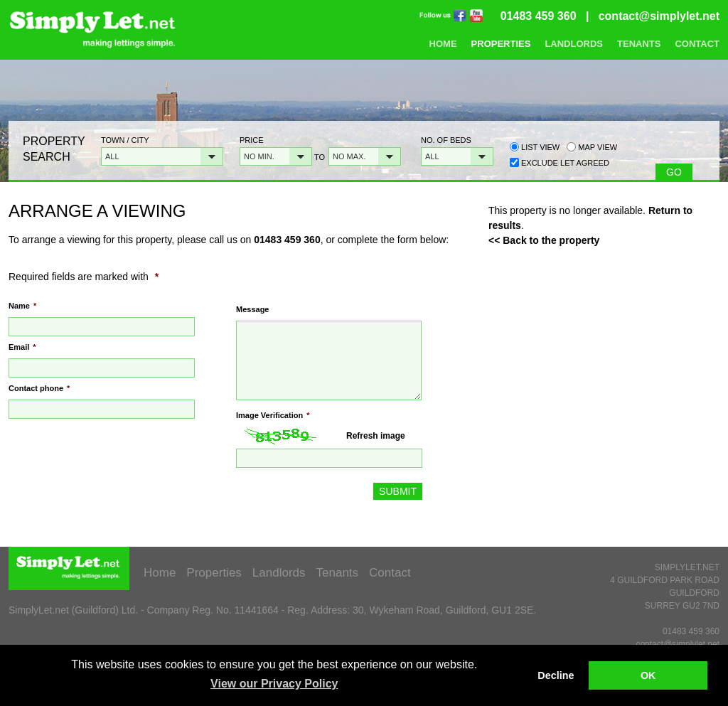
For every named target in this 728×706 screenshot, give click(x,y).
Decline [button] (556, 675)
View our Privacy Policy (274, 684)
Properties (501, 44)
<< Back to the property (544, 240)
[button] (162, 156)
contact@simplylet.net (659, 16)
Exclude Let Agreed (565, 163)
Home (443, 44)
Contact (697, 44)
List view (535, 147)
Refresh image (376, 436)
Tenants (639, 44)
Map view (592, 147)
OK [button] (648, 675)
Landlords (574, 44)
